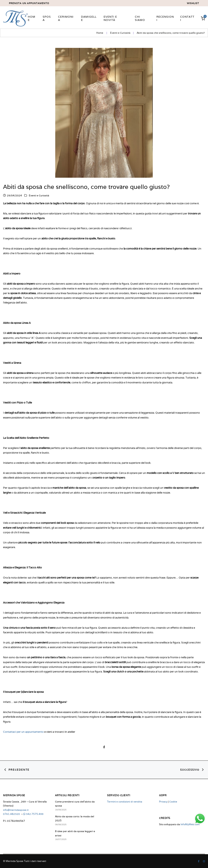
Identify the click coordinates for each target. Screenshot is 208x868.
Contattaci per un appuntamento (23, 732)
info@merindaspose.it (16, 810)
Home (32, 18)
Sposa (47, 18)
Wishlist (193, 3)
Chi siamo (140, 18)
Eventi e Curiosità (120, 33)
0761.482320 (12, 814)
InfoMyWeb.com (190, 824)
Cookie (173, 802)
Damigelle (89, 18)
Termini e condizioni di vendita (125, 802)
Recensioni (165, 18)
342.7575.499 (33, 814)
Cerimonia (66, 18)
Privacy (163, 802)
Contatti (187, 18)
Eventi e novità (110, 18)
